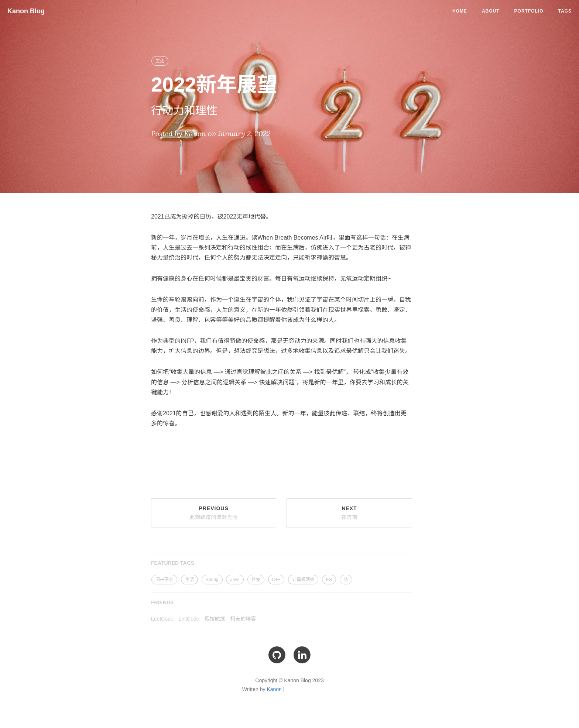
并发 (256, 580)
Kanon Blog (26, 11)
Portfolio (529, 11)
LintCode (189, 619)
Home (460, 11)
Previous (214, 513)
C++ (276, 580)
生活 (160, 61)
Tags (565, 11)
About (491, 11)
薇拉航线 (215, 619)
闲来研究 (164, 580)
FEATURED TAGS (173, 563)
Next (349, 513)
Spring (212, 580)
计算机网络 (303, 580)
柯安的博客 (243, 619)
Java (235, 580)
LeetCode (162, 619)
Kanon (274, 689)
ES (329, 580)
